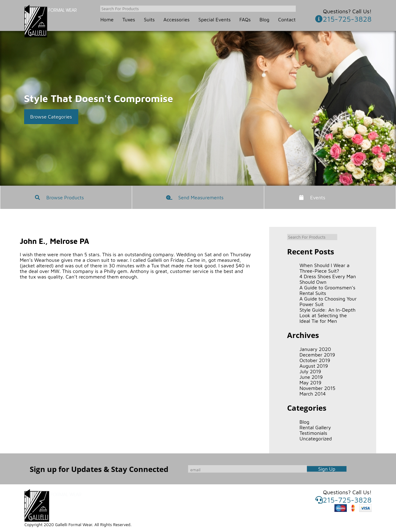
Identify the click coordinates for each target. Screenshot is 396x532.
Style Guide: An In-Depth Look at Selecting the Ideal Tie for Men (327, 315)
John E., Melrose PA (54, 241)
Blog (265, 19)
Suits (149, 19)
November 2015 (317, 388)
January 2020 (315, 349)
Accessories (176, 19)
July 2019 (310, 371)
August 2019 (314, 366)
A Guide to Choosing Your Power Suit (328, 301)
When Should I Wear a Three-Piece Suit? (325, 268)
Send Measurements (201, 197)
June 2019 (311, 377)
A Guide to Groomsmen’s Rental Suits (327, 290)
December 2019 (317, 355)
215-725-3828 (343, 19)
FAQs (245, 19)
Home (107, 19)
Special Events (214, 19)
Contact (287, 19)
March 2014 (313, 394)
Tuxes (129, 19)
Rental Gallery (315, 427)
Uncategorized (316, 439)
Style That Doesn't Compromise (99, 98)
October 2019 (315, 360)
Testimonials (313, 433)
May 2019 (310, 383)
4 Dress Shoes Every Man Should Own (328, 279)
